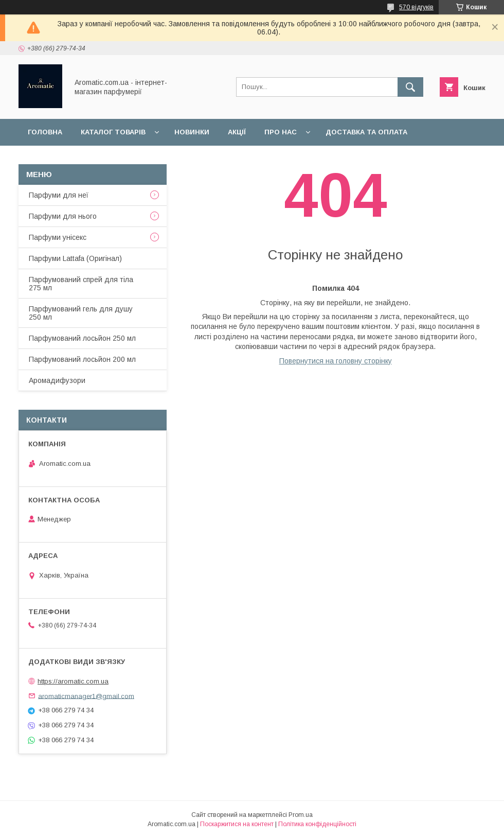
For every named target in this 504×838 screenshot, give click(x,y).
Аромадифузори (57, 380)
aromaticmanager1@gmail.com (86, 696)
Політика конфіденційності (317, 824)
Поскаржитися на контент (237, 824)
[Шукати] (410, 87)
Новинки (192, 132)
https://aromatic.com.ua (73, 681)
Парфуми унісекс (58, 237)
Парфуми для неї (59, 195)
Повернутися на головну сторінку (336, 361)
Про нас (281, 132)
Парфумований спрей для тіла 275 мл (81, 284)
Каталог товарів (113, 132)
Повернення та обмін (71, 159)
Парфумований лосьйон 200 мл (82, 359)
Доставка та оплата (366, 132)
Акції (237, 132)
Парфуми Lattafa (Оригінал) (75, 258)
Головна (45, 132)
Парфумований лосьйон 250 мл (82, 338)
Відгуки (148, 159)
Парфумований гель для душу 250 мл (81, 313)
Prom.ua (301, 815)
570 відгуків (416, 7)
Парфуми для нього (63, 216)
